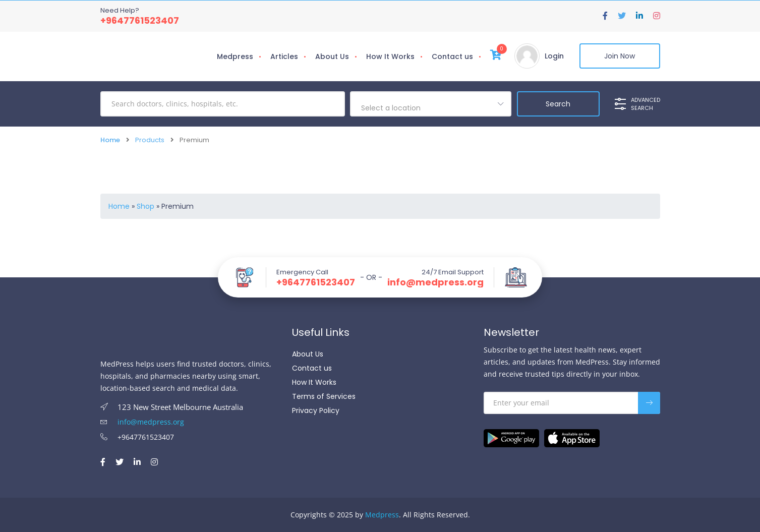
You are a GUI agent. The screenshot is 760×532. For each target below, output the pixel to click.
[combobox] (431, 104)
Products (150, 140)
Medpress (235, 56)
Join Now (620, 56)
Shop (145, 206)
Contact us (452, 56)
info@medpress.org (435, 282)
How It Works (390, 56)
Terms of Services (324, 396)
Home (110, 140)
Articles (284, 56)
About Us (332, 56)
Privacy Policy (316, 410)
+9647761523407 (140, 20)
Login (554, 56)
